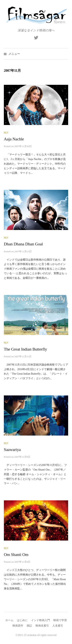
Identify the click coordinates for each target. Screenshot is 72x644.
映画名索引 (42, 626)
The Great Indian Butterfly (25, 349)
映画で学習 (60, 620)
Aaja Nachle (14, 139)
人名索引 (58, 626)
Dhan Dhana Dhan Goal (23, 244)
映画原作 (18, 626)
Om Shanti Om (16, 555)
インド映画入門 (41, 620)
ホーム (9, 620)
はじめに (22, 620)
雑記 (29, 626)
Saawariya (12, 450)
